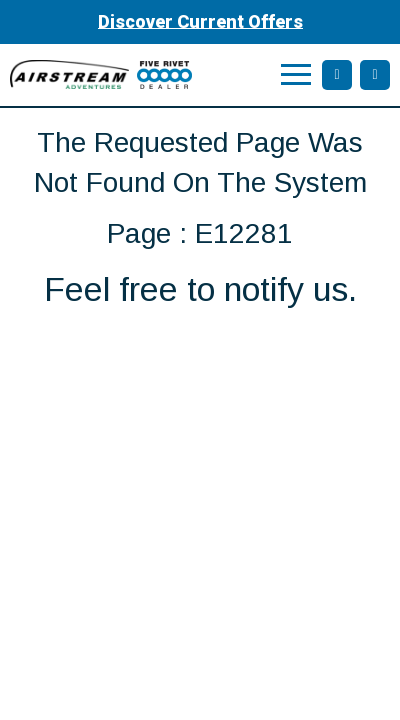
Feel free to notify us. (200, 289)
